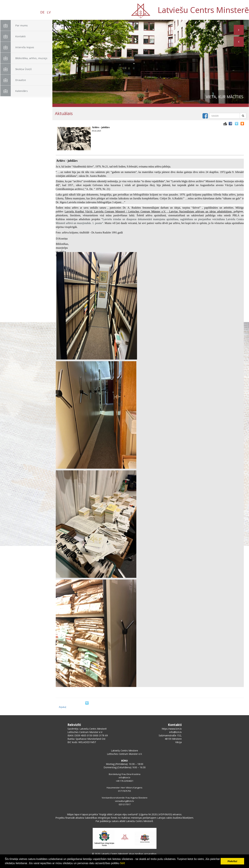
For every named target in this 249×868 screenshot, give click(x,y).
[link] (78, 212)
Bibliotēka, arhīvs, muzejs (24, 58)
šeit (122, 863)
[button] (239, 42)
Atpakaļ (62, 707)
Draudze (13, 80)
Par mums (14, 25)
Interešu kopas (17, 47)
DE (42, 12)
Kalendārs (14, 91)
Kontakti (13, 36)
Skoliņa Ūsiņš (16, 69)
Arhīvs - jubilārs (101, 127)
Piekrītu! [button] (232, 861)
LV (49, 12)
